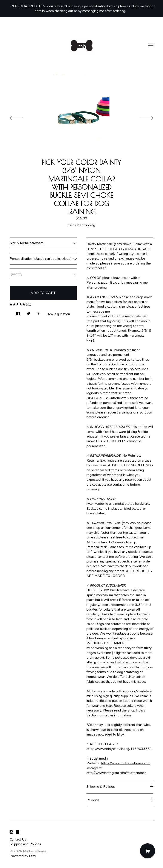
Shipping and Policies (25, 844)
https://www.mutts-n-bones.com (126, 763)
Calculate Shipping (81, 225)
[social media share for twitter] (28, 312)
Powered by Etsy (23, 856)
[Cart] (148, 851)
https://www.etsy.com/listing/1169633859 (119, 749)
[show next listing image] (143, 117)
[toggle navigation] (151, 46)
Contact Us (18, 839)
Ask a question (59, 314)
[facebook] (18, 832)
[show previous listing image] (20, 117)
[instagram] (11, 832)
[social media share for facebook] (18, 312)
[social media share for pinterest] (39, 312)
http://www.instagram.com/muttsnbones (116, 773)
